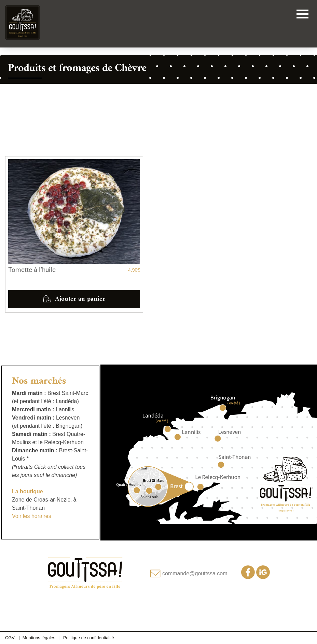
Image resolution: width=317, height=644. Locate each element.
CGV (10, 638)
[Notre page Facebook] (248, 577)
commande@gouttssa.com (195, 573)
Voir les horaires (32, 516)
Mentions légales (39, 638)
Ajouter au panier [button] (80, 299)
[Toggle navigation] (302, 15)
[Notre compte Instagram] (263, 577)
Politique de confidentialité (89, 638)
